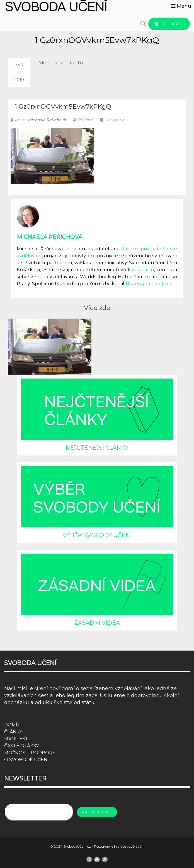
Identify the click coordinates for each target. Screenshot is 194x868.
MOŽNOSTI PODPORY (30, 753)
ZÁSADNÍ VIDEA (97, 623)
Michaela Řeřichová (47, 120)
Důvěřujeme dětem (148, 284)
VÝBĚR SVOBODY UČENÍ (97, 535)
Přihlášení (169, 24)
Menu (181, 6)
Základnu (143, 270)
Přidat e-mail (97, 812)
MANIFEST (16, 739)
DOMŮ (12, 725)
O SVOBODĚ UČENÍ (26, 760)
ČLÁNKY (13, 732)
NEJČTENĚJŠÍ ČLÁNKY (97, 448)
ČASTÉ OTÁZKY (21, 746)
